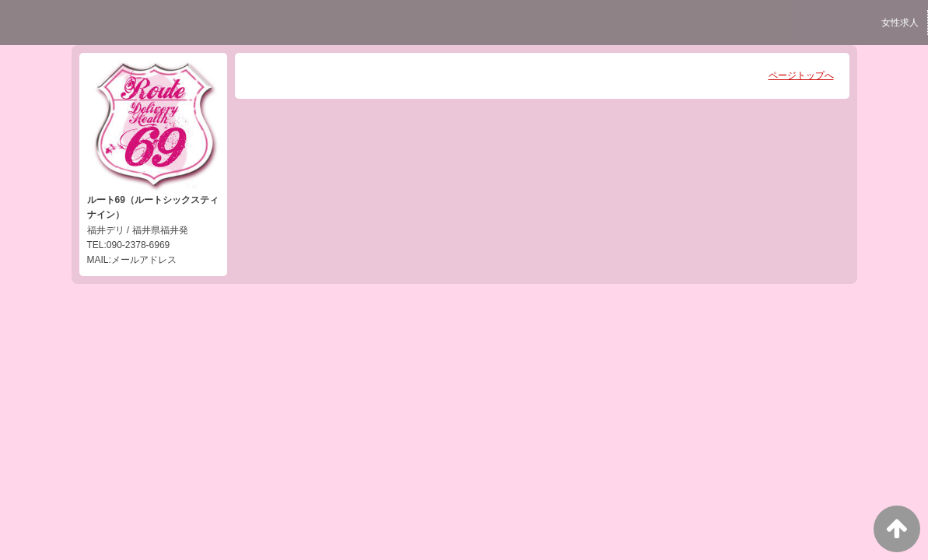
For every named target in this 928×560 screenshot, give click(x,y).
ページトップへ (801, 75)
